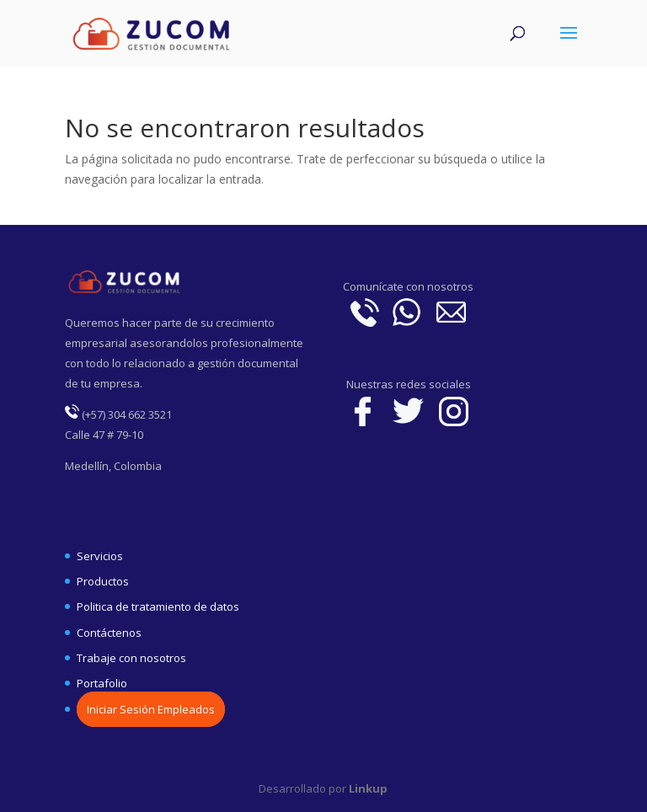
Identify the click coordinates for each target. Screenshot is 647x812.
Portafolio (102, 683)
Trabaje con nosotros (131, 658)
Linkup (367, 788)
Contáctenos (109, 633)
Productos (103, 581)
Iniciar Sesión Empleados (151, 709)
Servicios (100, 556)
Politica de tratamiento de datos (158, 606)
